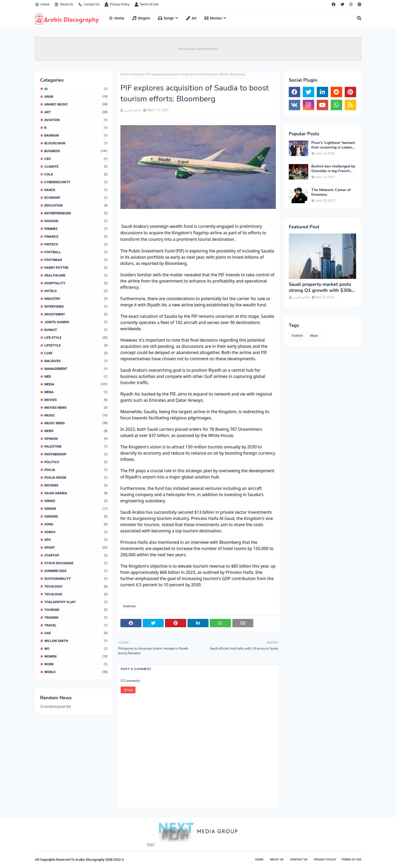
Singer (76, 509)
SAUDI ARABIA (76, 493)
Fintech (76, 244)
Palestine (76, 446)
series (76, 501)
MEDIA (76, 384)
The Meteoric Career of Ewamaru (331, 192)
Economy (76, 198)
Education (76, 205)
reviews (76, 485)
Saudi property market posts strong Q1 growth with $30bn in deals (322, 288)
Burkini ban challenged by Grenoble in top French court (333, 169)
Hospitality (76, 283)
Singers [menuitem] (141, 18)
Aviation (76, 120)
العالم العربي (132, 110)
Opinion (76, 439)
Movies (76, 400)
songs (76, 532)
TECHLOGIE (76, 594)
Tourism (76, 610)
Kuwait (76, 330)
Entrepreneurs (76, 213)
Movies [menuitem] (213, 18)
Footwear (76, 260)
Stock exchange (76, 563)
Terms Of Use (146, 4)
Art (76, 112)
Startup (76, 555)
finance (76, 237)
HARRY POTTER (76, 268)
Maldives (76, 361)
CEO (76, 159)
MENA (76, 392)
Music (76, 415)
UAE (76, 633)
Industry (76, 299)
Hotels (76, 291)
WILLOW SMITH (76, 641)
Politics (76, 462)
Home (42, 4)
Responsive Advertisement (198, 49)
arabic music (76, 104)
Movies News (76, 408)
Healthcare (76, 275)
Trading (76, 618)
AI (76, 89)
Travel (76, 625)
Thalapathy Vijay (76, 602)
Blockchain (76, 143)
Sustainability (76, 579)
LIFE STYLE (76, 338)
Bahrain (76, 135)
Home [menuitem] (117, 18)
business (76, 151)
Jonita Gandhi (76, 322)
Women (76, 656)
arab (76, 97)
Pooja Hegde (76, 478)
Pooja (76, 470)
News (76, 431)
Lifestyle (76, 345)
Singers (76, 516)
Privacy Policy (117, 4)
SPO (76, 540)
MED (76, 376)
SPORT (76, 548)
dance (76, 190)
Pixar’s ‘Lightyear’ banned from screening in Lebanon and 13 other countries (334, 145)
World (76, 672)
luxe (76, 353)
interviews (76, 306)
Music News (76, 423)
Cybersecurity (76, 182)
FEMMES (76, 229)
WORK (76, 664)
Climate (76, 167)
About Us (64, 4)
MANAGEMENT (76, 369)
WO (76, 649)
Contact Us (89, 4)
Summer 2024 (76, 571)
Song (76, 524)
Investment (76, 314)
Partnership (76, 454)
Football (76, 252)
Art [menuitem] (191, 18)
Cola (76, 174)
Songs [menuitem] (166, 18)
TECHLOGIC (76, 586)
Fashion (76, 221)
